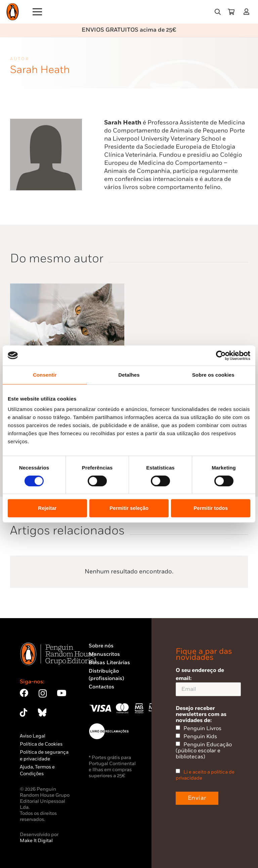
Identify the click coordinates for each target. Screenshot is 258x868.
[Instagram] (43, 693)
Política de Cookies (41, 744)
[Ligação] (248, 12)
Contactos (101, 687)
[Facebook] (24, 693)
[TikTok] (24, 712)
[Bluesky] (42, 712)
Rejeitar (47, 508)
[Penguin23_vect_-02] (109, 731)
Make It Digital (36, 841)
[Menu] (37, 12)
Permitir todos (211, 508)
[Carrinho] (231, 12)
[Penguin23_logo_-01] (13, 12)
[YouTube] (61, 693)
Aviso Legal (33, 736)
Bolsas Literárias (109, 663)
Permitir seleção (129, 508)
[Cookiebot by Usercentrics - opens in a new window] (221, 355)
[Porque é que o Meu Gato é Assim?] (67, 287)
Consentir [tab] (45, 375)
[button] (218, 12)
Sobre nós (101, 646)
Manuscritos (104, 654)
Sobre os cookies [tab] (213, 375)
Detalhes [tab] (129, 375)
